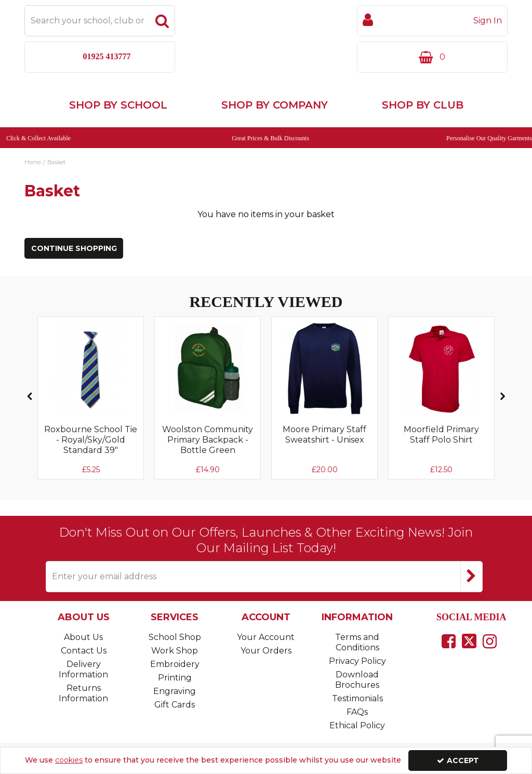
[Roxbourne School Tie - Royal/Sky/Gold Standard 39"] (91, 464)
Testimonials (357, 698)
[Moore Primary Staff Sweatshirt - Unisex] (324, 454)
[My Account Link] (432, 21)
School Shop (175, 637)
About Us (83, 637)
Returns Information (83, 693)
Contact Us (84, 651)
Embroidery (175, 664)
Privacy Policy (357, 661)
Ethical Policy (357, 725)
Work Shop (175, 651)
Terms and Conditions (357, 642)
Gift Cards (175, 705)
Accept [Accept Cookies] (458, 760)
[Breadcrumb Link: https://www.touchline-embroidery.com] (33, 176)
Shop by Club (423, 119)
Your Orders (266, 651)
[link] (449, 641)
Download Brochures (357, 680)
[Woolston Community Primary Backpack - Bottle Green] (208, 384)
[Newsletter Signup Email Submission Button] (471, 577)
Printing (175, 678)
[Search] (87, 21)
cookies (69, 760)
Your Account (266, 637)
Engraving (175, 691)
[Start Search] (163, 21)
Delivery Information (83, 669)
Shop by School (118, 119)
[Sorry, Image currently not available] (91, 384)
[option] (91, 413)
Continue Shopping (74, 263)
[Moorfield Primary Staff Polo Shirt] (441, 454)
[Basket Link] (432, 57)
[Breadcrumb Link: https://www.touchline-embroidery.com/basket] (56, 176)
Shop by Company (275, 119)
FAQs (357, 712)
